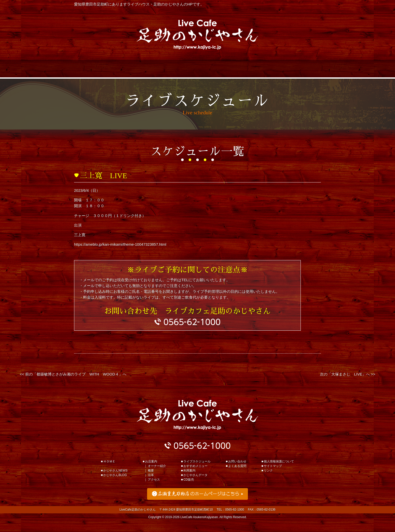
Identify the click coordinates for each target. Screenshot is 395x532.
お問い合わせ (237, 461)
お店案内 (296, 69)
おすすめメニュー (148, 69)
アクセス (154, 480)
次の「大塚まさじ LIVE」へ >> (348, 374)
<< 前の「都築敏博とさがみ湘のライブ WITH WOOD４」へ (73, 374)
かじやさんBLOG (115, 475)
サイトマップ (273, 466)
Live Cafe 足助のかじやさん (197, 35)
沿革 (151, 475)
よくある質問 (237, 466)
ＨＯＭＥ (109, 461)
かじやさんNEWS (115, 471)
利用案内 (197, 69)
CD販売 (189, 480)
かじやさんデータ (247, 69)
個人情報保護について (279, 461)
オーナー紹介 (157, 466)
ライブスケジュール (99, 69)
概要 (151, 471)
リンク (268, 471)
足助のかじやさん (197, 415)
